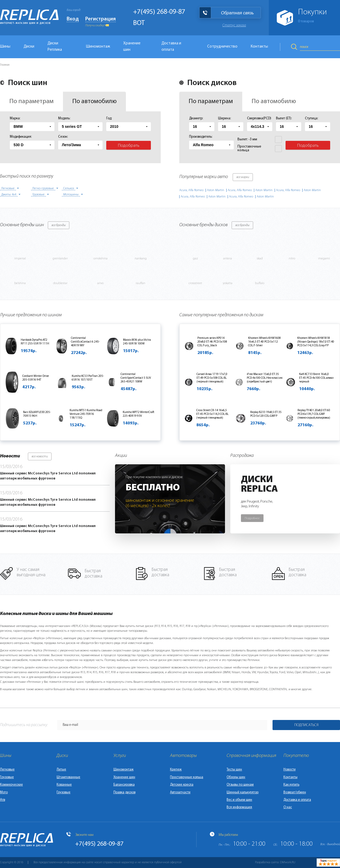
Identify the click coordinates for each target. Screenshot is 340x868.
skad (260, 259)
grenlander (60, 259)
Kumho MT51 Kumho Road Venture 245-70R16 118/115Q (86, 414)
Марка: (15, 118)
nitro (292, 259)
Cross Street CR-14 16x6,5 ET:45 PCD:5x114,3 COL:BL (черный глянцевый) (212, 414)
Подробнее (252, 518)
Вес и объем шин (239, 800)
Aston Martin (216, 190)
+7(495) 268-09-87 (159, 12)
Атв (3, 800)
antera (228, 259)
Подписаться (306, 725)
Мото (4, 792)
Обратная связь (237, 13)
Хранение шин (132, 47)
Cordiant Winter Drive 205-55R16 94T (36, 378)
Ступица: (312, 118)
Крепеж (176, 770)
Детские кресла (182, 785)
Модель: (64, 118)
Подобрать (129, 146)
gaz (195, 259)
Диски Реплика (55, 47)
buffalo (260, 283)
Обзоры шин (236, 777)
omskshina (101, 259)
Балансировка (124, 785)
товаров (306, 21)
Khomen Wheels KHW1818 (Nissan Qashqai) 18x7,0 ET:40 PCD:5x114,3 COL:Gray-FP (316, 342)
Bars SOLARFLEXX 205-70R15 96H (37, 414)
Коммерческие (11, 785)
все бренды (59, 225)
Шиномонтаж (98, 47)
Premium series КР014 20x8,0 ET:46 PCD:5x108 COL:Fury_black (212, 342)
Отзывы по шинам (240, 785)
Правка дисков (124, 792)
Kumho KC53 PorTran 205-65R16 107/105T (88, 378)
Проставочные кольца (187, 777)
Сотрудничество (222, 47)
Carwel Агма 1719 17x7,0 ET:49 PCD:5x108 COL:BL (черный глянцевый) (212, 378)
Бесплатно (153, 488)
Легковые (7, 770)
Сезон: (63, 137)
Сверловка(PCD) (259, 118)
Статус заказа (234, 25)
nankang (141, 259)
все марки (243, 177)
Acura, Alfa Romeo (191, 190)
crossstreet (195, 283)
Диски (29, 47)
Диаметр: (196, 118)
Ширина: (225, 118)
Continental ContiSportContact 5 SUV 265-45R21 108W (136, 378)
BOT (139, 23)
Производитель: (201, 137)
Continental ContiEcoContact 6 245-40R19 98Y (85, 342)
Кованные (64, 785)
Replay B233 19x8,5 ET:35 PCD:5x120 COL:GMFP (266, 414)
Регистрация (101, 19)
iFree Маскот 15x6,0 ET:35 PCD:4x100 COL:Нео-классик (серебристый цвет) (265, 378)
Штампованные (68, 777)
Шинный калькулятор (243, 792)
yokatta (228, 283)
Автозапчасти (180, 792)
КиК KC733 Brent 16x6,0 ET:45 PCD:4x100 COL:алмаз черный (316, 378)
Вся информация (239, 807)
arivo (100, 283)
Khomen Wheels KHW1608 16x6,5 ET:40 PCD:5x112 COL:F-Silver (264, 342)
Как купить (291, 785)
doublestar (60, 283)
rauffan (141, 283)
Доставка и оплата (171, 47)
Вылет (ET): (284, 118)
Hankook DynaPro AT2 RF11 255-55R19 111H (35, 342)
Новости (290, 770)
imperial (20, 259)
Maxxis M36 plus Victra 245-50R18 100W (137, 342)
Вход (73, 19)
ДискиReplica (259, 484)
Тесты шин (234, 770)
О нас (288, 807)
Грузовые (7, 777)
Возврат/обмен (295, 792)
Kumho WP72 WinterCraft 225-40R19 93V (139, 414)
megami (324, 259)
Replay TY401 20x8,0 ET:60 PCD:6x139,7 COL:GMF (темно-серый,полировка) (314, 414)
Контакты (259, 47)
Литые (61, 770)
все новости (40, 457)
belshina (20, 283)
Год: (109, 118)
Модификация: (21, 137)
